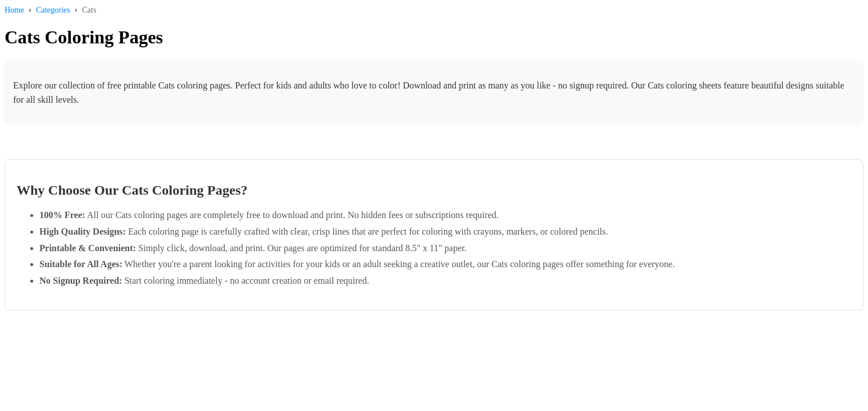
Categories (53, 10)
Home (14, 10)
